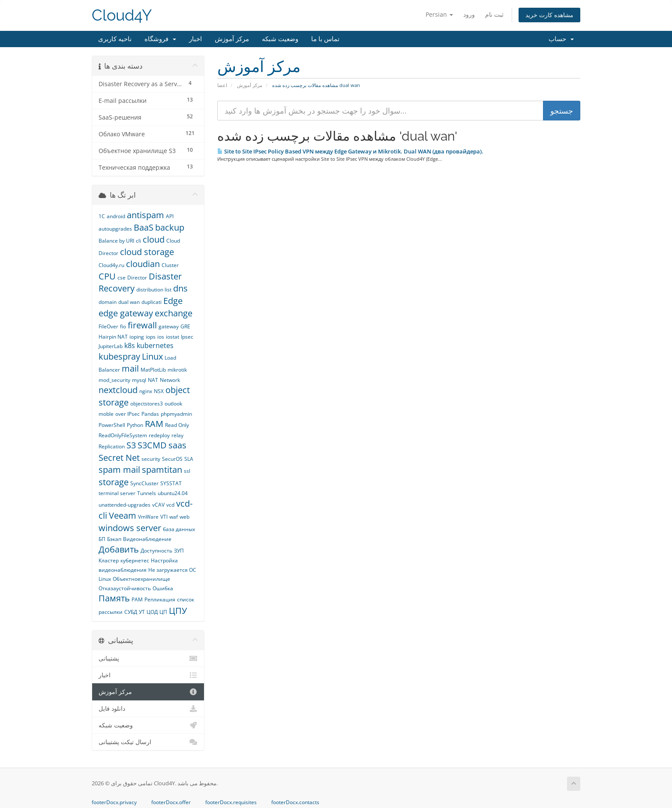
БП (102, 539)
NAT (153, 380)
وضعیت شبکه (280, 39)
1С (102, 216)
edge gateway (126, 313)
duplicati (151, 302)
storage (114, 482)
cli (138, 241)
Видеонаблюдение (147, 539)
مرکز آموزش (232, 39)
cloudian (143, 264)
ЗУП (179, 551)
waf (174, 517)
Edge (173, 301)
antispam (145, 215)
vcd (170, 505)
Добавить (119, 549)
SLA (189, 459)
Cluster (170, 265)
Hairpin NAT (113, 337)
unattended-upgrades (124, 505)
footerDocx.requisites (231, 802)
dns (180, 288)
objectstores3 (147, 404)
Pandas (150, 414)
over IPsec (127, 414)
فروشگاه (160, 39)
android (116, 216)
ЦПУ (178, 611)
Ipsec (187, 337)
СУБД (131, 612)
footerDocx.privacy (114, 802)
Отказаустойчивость (125, 588)
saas (177, 445)
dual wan (129, 302)
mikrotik (177, 370)
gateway (169, 326)
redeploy (159, 435)
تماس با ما (325, 39)
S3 (131, 445)
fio (123, 326)
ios (161, 337)
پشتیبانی (148, 658)
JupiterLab (111, 346)
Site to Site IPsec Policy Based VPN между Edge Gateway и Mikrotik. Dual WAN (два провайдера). (350, 151)
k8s (130, 345)
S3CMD (152, 445)
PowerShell (112, 425)
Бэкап (114, 539)
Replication (112, 446)
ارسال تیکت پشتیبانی (148, 742)
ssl (187, 471)
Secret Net (119, 458)
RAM (154, 424)
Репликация (160, 599)
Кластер (109, 560)
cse (121, 278)
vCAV (158, 505)
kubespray (119, 356)
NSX (159, 391)
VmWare (148, 517)
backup (170, 227)
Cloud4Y (122, 15)
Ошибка (163, 588)
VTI (164, 517)
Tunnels (147, 493)
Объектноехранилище (141, 579)
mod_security (114, 380)
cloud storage (147, 252)
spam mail (119, 470)
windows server (130, 528)
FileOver (108, 326)
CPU (107, 276)
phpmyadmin (176, 414)
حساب (561, 39)
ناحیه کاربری (115, 39)
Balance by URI (116, 241)
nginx (146, 391)
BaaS (144, 227)
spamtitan (162, 470)
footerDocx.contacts (295, 802)
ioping (137, 337)
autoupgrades (115, 229)
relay (177, 435)
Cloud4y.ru (111, 265)
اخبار (195, 39)
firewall (142, 325)
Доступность (156, 551)
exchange (174, 313)
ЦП (163, 612)
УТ (142, 612)
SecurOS (172, 459)
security (151, 459)
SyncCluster (144, 483)
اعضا (222, 85)
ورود (469, 14)
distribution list (154, 290)
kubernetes (155, 345)
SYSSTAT (171, 483)
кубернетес (135, 560)
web (184, 517)
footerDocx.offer (171, 802)
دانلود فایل (148, 709)
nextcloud (118, 390)
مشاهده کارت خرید (549, 15)
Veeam (123, 515)
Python (135, 425)
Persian (439, 14)
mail (130, 368)
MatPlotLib (153, 370)
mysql (139, 380)
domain (108, 302)
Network (170, 380)
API (170, 216)
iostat (172, 337)
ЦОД (152, 612)
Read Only (177, 425)
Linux (152, 356)
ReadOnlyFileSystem (123, 435)
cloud (154, 239)
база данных (179, 529)
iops (151, 337)
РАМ (137, 599)
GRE (185, 326)
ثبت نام (494, 14)
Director (137, 278)
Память (114, 598)
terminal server (117, 493)
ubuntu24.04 (173, 493)
